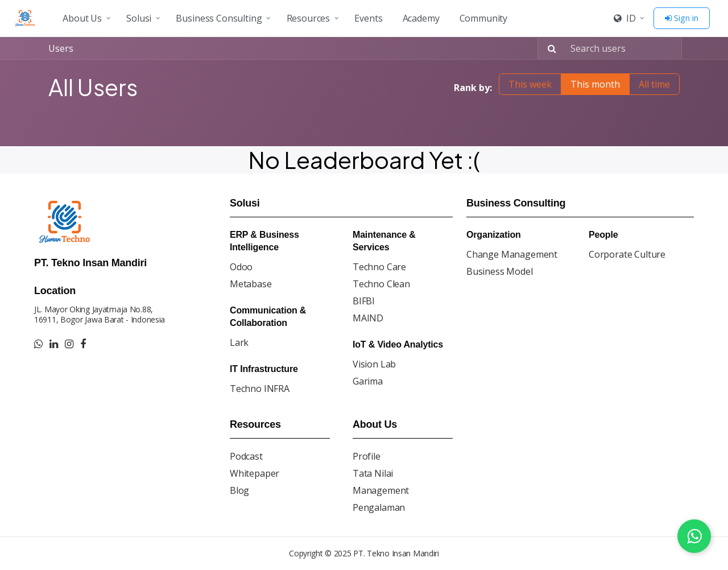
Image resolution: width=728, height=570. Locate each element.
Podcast (246, 456)
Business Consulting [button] (219, 18)
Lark (239, 342)
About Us (82, 18)
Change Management (512, 254)
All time (654, 84)
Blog (239, 490)
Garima (368, 381)
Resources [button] (309, 18)
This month (595, 84)
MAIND (368, 318)
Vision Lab (374, 364)
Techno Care (379, 267)
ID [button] (624, 18)
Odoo (241, 267)
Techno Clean (381, 284)
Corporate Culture (627, 254)
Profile (367, 456)
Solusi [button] (139, 18)
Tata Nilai (373, 473)
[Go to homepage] (27, 18)
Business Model (500, 271)
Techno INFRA (260, 389)
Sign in (682, 18)
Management (381, 490)
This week (530, 84)
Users (61, 48)
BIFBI (364, 301)
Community (484, 18)
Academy (421, 18)
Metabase (251, 284)
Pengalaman (379, 507)
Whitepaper (255, 473)
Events (368, 18)
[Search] (549, 48)
